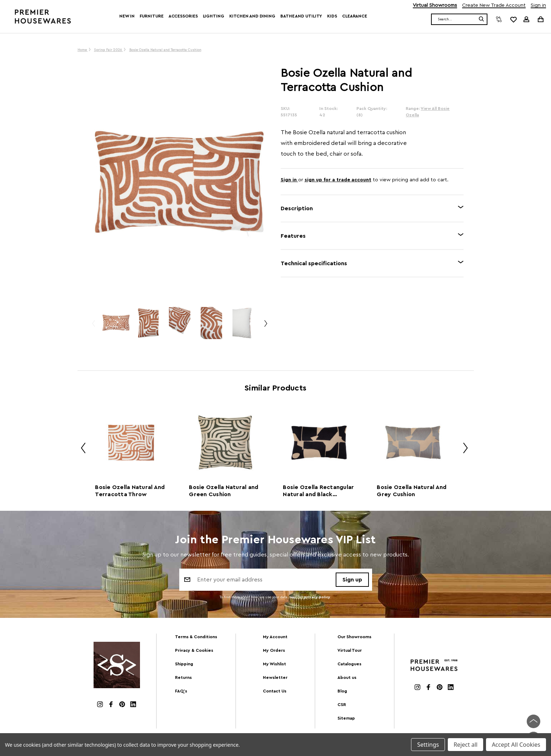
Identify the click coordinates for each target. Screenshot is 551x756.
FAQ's (181, 691)
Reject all (465, 745)
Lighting (214, 16)
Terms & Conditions (196, 637)
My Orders (274, 650)
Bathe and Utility (301, 16)
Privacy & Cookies (194, 650)
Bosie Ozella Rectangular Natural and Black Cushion (318, 491)
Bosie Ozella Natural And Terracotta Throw (130, 491)
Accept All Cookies (516, 745)
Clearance (355, 16)
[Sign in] (526, 19)
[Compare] (499, 19)
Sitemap (346, 718)
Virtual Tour (350, 650)
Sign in (538, 6)
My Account (275, 637)
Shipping (184, 664)
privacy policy (317, 598)
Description (297, 208)
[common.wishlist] (513, 19)
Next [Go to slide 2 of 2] (463, 449)
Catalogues (349, 664)
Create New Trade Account (494, 6)
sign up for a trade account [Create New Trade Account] (338, 180)
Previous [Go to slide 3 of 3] (93, 326)
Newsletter (275, 677)
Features (293, 236)
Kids (332, 16)
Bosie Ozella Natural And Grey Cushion (412, 491)
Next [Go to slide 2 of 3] (265, 326)
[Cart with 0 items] (540, 19)
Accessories (183, 16)
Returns (183, 677)
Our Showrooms (354, 637)
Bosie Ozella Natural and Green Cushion (224, 491)
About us (347, 677)
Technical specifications (314, 263)
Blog (342, 691)
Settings (428, 745)
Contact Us (275, 691)
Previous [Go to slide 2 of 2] (81, 449)
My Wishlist (274, 664)
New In (127, 16)
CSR (342, 705)
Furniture (152, 16)
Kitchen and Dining (252, 16)
